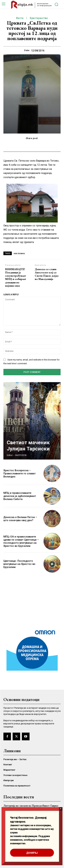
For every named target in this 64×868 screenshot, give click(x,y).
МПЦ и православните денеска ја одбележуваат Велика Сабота (20, 496)
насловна (19, 253)
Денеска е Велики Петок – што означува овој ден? (20, 519)
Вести (20, 18)
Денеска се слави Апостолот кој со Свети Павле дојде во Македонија (47, 274)
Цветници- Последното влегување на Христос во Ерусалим (19, 564)
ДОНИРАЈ (32, 853)
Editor (10, 455)
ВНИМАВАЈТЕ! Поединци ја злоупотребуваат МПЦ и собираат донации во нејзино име (16, 277)
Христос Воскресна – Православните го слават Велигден (20, 473)
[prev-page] (49, 388)
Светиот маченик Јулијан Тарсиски (28, 446)
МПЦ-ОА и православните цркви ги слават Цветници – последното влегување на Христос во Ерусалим (21, 541)
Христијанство (39, 18)
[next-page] (55, 388)
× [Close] (61, 809)
